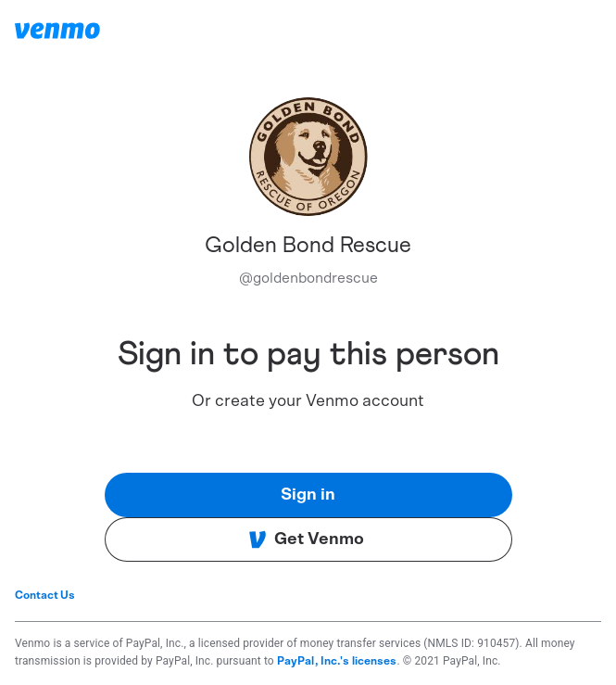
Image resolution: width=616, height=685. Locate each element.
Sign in (308, 495)
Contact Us (45, 595)
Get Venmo (306, 539)
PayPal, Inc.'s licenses (337, 661)
